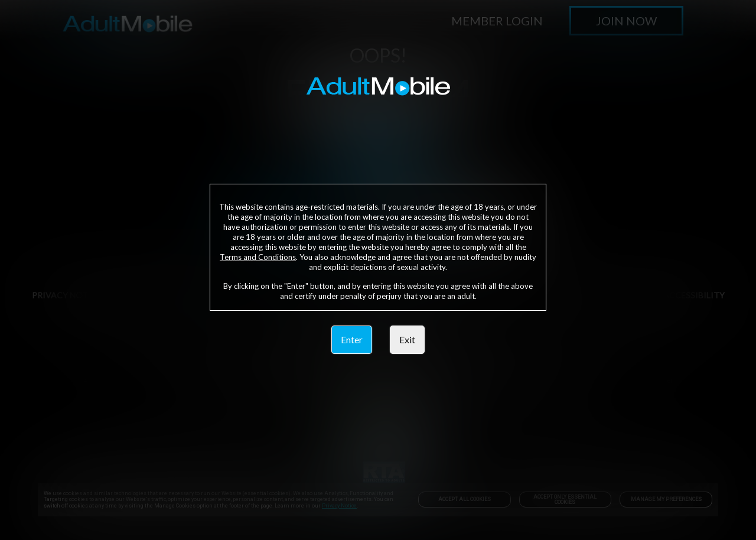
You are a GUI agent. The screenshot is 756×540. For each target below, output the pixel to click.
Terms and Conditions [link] (258, 257)
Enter (352, 339)
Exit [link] (407, 339)
